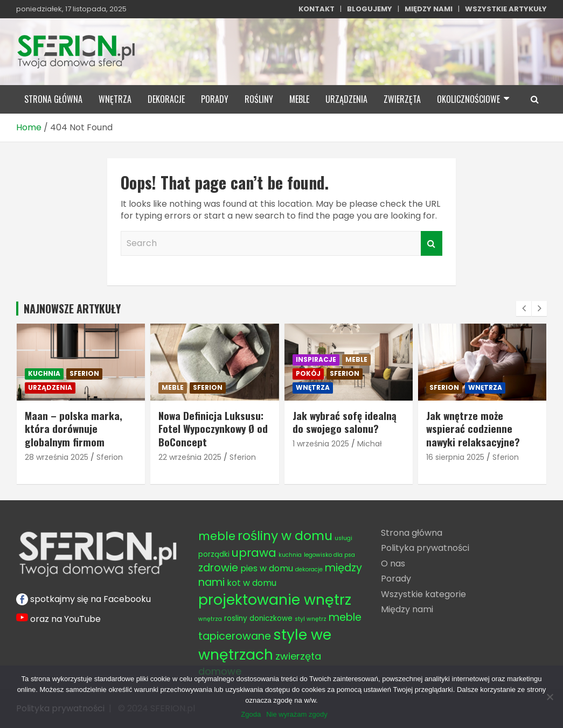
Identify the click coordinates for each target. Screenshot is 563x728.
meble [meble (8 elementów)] (217, 536)
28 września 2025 (57, 457)
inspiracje (316, 359)
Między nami (407, 609)
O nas (393, 563)
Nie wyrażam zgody (297, 714)
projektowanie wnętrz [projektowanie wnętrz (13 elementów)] (275, 600)
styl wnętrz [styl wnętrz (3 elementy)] (311, 619)
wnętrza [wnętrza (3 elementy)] (210, 619)
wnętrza (115, 99)
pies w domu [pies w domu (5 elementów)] (267, 568)
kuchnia (44, 373)
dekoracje (166, 99)
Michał (370, 444)
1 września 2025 (321, 444)
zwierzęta (402, 99)
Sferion (110, 457)
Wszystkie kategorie (423, 594)
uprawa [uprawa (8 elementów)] (254, 553)
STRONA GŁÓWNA (53, 99)
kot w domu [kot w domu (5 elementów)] (252, 583)
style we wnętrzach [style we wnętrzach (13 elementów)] (265, 645)
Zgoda (251, 714)
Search (432, 243)
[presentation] (524, 309)
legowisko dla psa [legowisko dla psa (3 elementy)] (329, 555)
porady (215, 99)
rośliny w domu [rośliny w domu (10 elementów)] (285, 535)
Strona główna (412, 533)
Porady (396, 579)
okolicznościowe (468, 99)
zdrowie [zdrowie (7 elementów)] (218, 568)
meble (299, 99)
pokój (308, 373)
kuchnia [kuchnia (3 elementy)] (290, 555)
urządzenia (346, 99)
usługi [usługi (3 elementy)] (343, 538)
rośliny (259, 99)
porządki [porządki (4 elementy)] (214, 554)
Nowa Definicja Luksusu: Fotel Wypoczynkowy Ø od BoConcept (213, 428)
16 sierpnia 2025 (455, 457)
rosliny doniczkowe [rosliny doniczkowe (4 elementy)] (258, 618)
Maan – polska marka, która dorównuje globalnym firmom (74, 428)
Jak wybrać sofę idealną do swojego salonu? (345, 422)
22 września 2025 (190, 457)
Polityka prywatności (425, 548)
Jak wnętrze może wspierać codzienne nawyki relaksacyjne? (473, 428)
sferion (84, 373)
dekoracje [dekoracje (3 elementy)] (309, 569)
